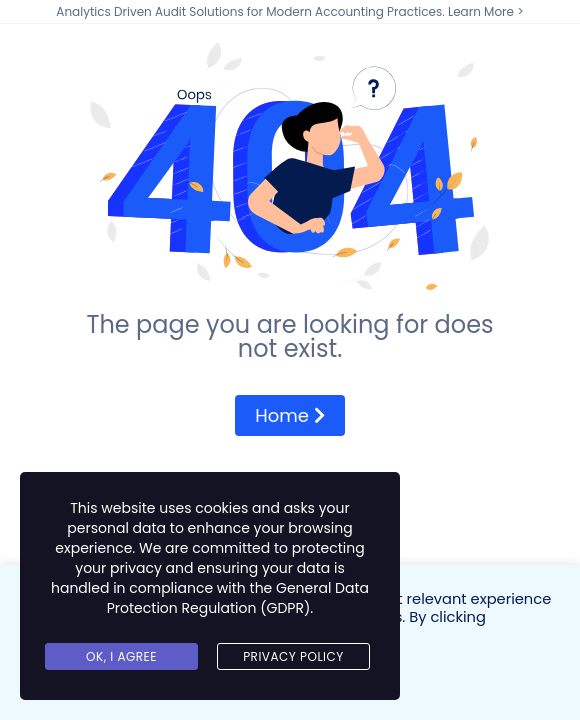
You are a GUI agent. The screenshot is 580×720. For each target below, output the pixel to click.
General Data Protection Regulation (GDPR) (238, 598)
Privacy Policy (293, 656)
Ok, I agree (121, 656)
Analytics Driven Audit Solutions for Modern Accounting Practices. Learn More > (289, 11)
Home (289, 415)
